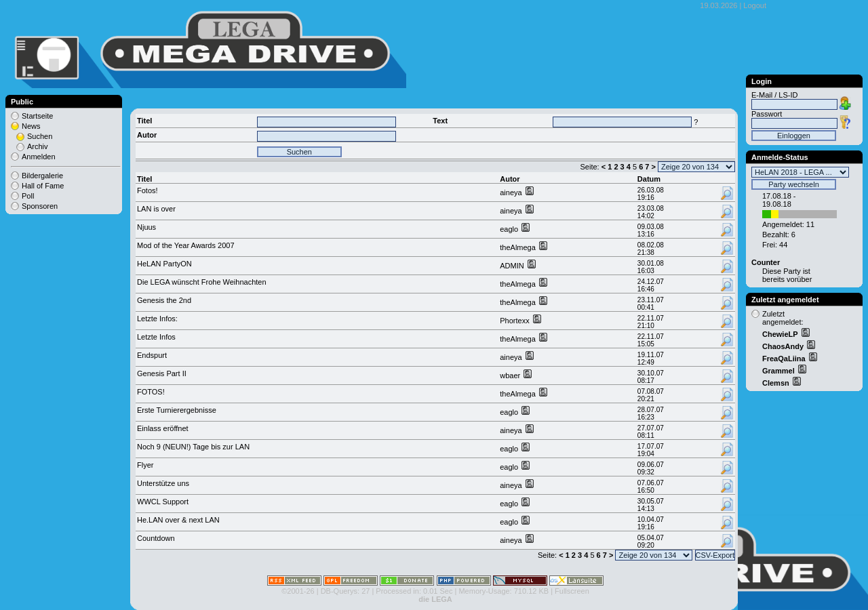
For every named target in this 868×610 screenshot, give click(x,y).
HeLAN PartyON (164, 264)
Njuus (146, 227)
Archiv (38, 146)
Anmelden (39, 157)
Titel (144, 179)
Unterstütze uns (163, 483)
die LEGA (435, 599)
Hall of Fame (43, 186)
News (31, 126)
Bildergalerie (42, 176)
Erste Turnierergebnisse (177, 410)
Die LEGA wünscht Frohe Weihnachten (202, 282)
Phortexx (515, 321)
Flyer (145, 465)
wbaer (511, 375)
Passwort (767, 114)
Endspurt (152, 355)
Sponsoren (40, 206)
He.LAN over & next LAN (178, 520)
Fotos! (147, 190)
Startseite (37, 116)
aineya (512, 192)
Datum (649, 179)
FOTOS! (151, 392)
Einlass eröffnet (163, 428)
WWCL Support (163, 502)
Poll (28, 196)
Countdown (156, 538)
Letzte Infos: (157, 319)
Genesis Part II (162, 373)
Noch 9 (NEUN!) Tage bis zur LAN (193, 447)
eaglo (510, 229)
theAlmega (519, 247)
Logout (755, 5)
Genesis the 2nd (164, 300)
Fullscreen (572, 591)
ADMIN (513, 266)
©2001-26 (298, 591)
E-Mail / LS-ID (774, 95)
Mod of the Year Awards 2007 (186, 245)
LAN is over (156, 209)
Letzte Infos (156, 337)
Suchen (40, 136)
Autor (510, 179)
